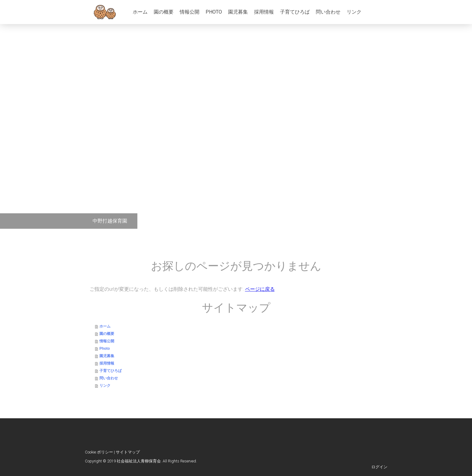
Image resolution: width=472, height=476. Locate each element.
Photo (214, 12)
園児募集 (238, 12)
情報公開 (190, 12)
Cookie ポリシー (99, 452)
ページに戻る (260, 289)
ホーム (140, 12)
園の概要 (164, 12)
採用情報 (264, 12)
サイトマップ (128, 452)
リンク (354, 12)
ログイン (379, 467)
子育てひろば (295, 12)
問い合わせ (328, 12)
